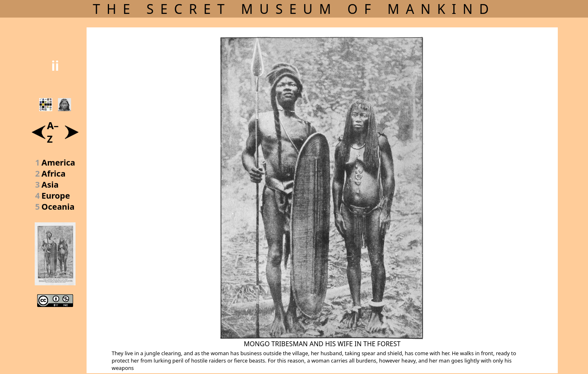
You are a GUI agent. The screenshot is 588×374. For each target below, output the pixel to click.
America (59, 162)
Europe (56, 196)
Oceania (58, 207)
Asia (50, 185)
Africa (54, 174)
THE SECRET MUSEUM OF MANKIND (294, 9)
